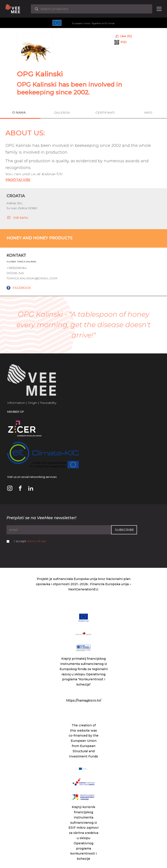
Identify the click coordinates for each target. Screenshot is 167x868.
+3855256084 (17, 268)
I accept (30, 541)
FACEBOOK (22, 288)
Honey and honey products (39, 238)
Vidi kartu (17, 217)
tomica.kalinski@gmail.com (32, 278)
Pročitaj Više (18, 180)
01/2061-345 (15, 273)
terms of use (37, 541)
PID (124, 42)
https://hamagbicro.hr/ (83, 701)
